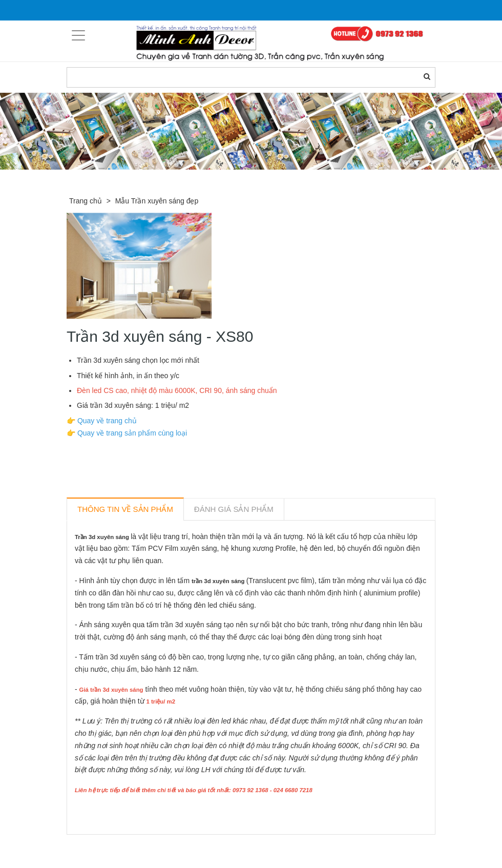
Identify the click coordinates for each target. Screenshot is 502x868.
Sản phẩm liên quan (122, 846)
